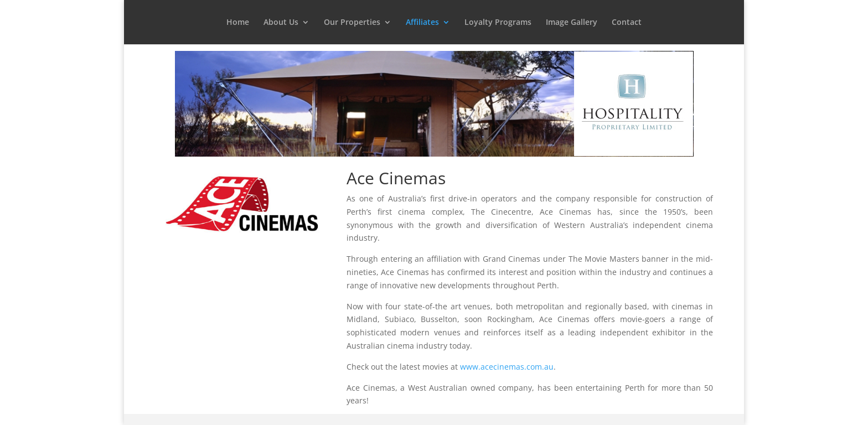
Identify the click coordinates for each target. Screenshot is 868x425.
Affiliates (422, 23)
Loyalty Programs (498, 23)
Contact (627, 23)
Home (238, 23)
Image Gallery (572, 23)
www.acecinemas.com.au (507, 367)
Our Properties (352, 23)
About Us (281, 23)
